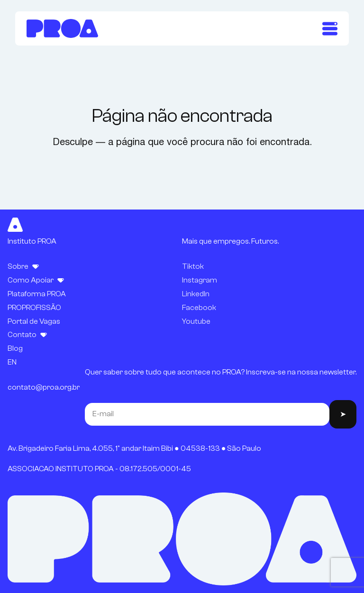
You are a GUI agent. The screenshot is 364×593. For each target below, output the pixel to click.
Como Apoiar (31, 280)
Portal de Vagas (34, 321)
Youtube (196, 321)
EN (12, 362)
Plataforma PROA (37, 294)
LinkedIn (196, 294)
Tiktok (193, 266)
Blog (15, 348)
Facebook (199, 308)
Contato (22, 335)
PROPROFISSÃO (34, 308)
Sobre (18, 266)
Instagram (200, 280)
